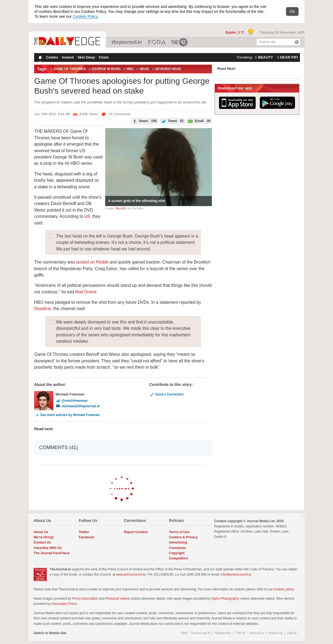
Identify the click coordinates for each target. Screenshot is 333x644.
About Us (41, 532)
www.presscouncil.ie (131, 574)
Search (297, 42)
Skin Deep (86, 57)
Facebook (86, 537)
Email (199, 121)
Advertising (178, 542)
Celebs (52, 57)
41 (116, 114)
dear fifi (289, 57)
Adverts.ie (275, 633)
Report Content (136, 532)
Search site (267, 42)
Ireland (68, 57)
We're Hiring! (44, 537)
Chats (104, 57)
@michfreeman (71, 401)
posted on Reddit (92, 262)
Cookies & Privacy (183, 537)
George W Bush (106, 69)
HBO (130, 69)
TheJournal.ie (127, 42)
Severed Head (168, 69)
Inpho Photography (225, 599)
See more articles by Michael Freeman (67, 415)
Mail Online (86, 292)
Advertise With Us (48, 548)
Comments (177, 548)
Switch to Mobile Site (50, 633)
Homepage (40, 58)
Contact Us (42, 542)
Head (144, 69)
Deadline (43, 309)
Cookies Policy (85, 16)
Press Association (85, 599)
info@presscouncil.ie (236, 574)
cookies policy (284, 589)
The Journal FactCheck (52, 553)
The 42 (180, 42)
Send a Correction (166, 394)
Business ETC (157, 42)
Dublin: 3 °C (235, 33)
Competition (179, 558)
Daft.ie (292, 633)
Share (144, 121)
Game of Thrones (70, 69)
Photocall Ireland (117, 599)
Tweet (172, 121)
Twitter (84, 532)
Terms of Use (179, 532)
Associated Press (64, 604)
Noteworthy (223, 633)
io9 (87, 216)
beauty (265, 57)
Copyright (177, 553)
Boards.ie (257, 633)
